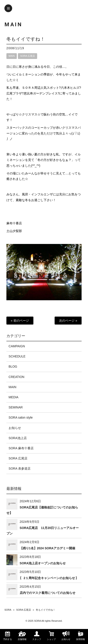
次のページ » (68, 321)
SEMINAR (16, 407)
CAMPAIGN (17, 346)
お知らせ (15, 428)
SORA (8, 610)
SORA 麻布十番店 (21, 448)
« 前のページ (20, 321)
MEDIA (13, 397)
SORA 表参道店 (20, 468)
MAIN (12, 56)
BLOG (13, 366)
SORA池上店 (18, 438)
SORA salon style (21, 417)
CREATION (16, 377)
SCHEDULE (17, 356)
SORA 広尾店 (28, 56)
